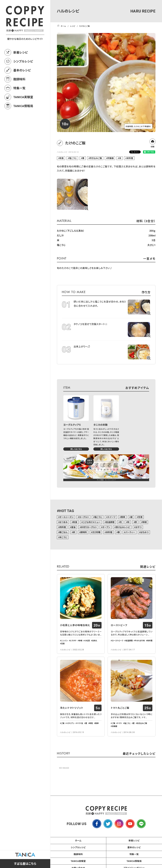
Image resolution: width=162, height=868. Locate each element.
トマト (120, 723)
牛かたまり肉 (140, 641)
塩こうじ (73, 158)
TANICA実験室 (23, 97)
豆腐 (63, 643)
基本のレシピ (22, 70)
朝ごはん (64, 532)
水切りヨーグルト (89, 527)
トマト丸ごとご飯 (120, 708)
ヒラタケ (73, 641)
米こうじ (63, 537)
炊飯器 (110, 158)
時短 (91, 723)
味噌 (145, 522)
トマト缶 (80, 723)
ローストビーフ (119, 625)
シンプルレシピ (23, 61)
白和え (95, 641)
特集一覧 (19, 88)
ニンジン (64, 641)
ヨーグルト (84, 517)
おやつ (139, 527)
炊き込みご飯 (96, 158)
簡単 (123, 517)
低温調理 (110, 522)
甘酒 (140, 517)
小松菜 (87, 641)
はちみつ (145, 532)
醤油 (73, 527)
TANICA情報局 (23, 106)
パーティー (130, 532)
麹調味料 (19, 79)
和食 (62, 158)
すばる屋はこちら (25, 864)
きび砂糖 (96, 532)
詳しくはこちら (76, 449)
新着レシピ (21, 52)
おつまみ (64, 522)
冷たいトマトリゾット (72, 708)
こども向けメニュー (92, 522)
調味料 (84, 532)
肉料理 (63, 527)
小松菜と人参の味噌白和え (75, 625)
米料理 (130, 158)
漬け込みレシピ (123, 527)
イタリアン (70, 723)
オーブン (106, 527)
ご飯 (63, 723)
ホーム (78, 840)
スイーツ (111, 517)
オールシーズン (66, 517)
